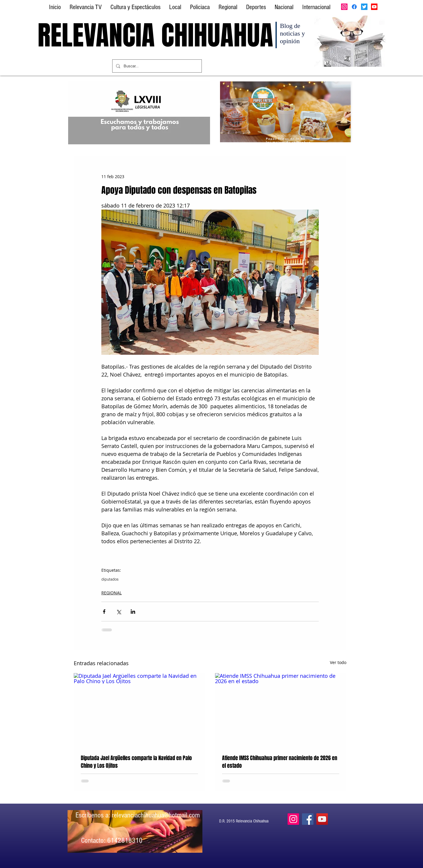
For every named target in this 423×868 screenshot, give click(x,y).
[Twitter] (364, 7)
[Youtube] (374, 7)
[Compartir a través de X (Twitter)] (119, 612)
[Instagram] (344, 7)
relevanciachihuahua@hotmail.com (156, 815)
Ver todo (338, 662)
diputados (110, 579)
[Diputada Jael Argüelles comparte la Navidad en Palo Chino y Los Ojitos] (139, 710)
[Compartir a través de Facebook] (104, 612)
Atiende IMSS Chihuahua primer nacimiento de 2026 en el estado (280, 762)
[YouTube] (322, 819)
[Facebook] (354, 7)
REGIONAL (111, 593)
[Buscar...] (156, 66)
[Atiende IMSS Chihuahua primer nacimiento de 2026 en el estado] (281, 710)
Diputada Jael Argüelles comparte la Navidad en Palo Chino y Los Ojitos (136, 762)
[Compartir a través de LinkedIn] (133, 612)
